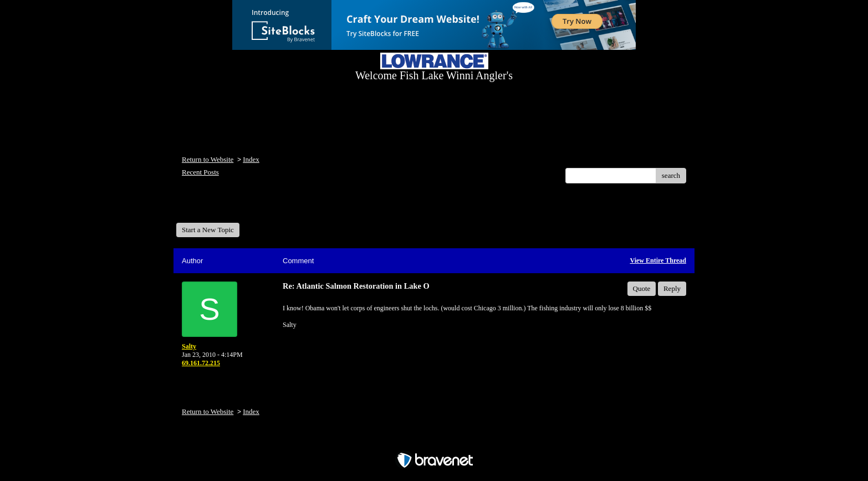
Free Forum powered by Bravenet (434, 441)
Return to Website (208, 159)
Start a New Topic (208, 230)
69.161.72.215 (201, 363)
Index (251, 159)
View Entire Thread (658, 260)
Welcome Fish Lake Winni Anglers (236, 207)
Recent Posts (200, 172)
